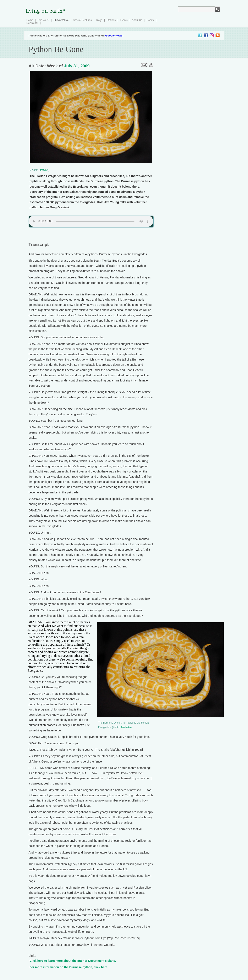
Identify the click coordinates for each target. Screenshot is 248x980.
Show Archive (61, 20)
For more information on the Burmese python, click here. (69, 967)
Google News (114, 36)
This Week (43, 20)
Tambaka (43, 170)
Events (124, 20)
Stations (111, 20)
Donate (151, 20)
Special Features (82, 20)
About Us (137, 20)
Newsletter (32, 23)
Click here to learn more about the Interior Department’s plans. (73, 961)
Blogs (99, 20)
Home (30, 20)
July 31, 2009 (77, 66)
